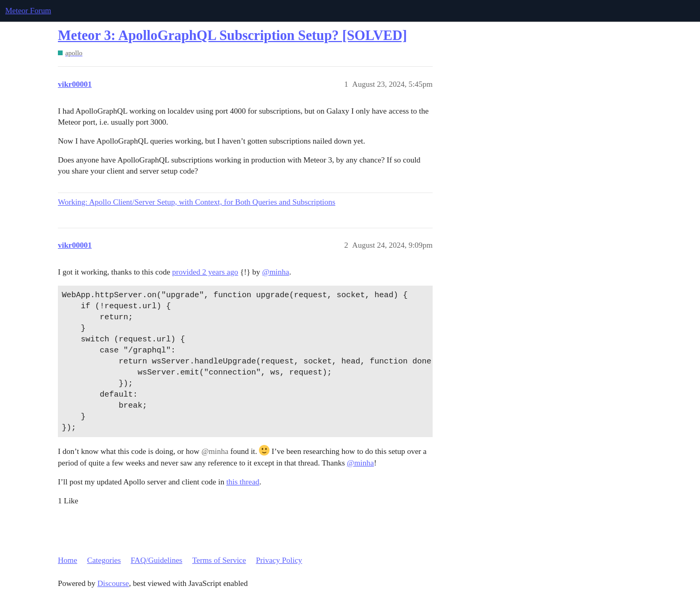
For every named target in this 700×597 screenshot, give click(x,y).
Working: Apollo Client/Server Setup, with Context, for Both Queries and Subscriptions (197, 202)
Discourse (113, 583)
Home (68, 560)
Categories (104, 560)
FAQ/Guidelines (156, 560)
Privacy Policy (279, 560)
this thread (243, 482)
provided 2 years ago (205, 272)
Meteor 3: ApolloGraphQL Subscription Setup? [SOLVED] (232, 36)
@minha (276, 272)
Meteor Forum (28, 11)
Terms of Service (219, 560)
